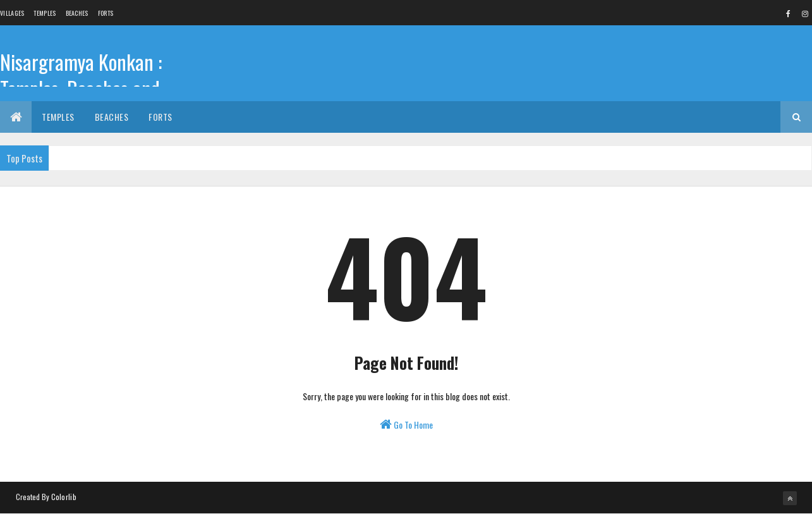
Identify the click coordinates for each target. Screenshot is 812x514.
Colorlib (64, 497)
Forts (106, 13)
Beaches (77, 13)
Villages (12, 13)
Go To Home (406, 425)
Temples (45, 13)
